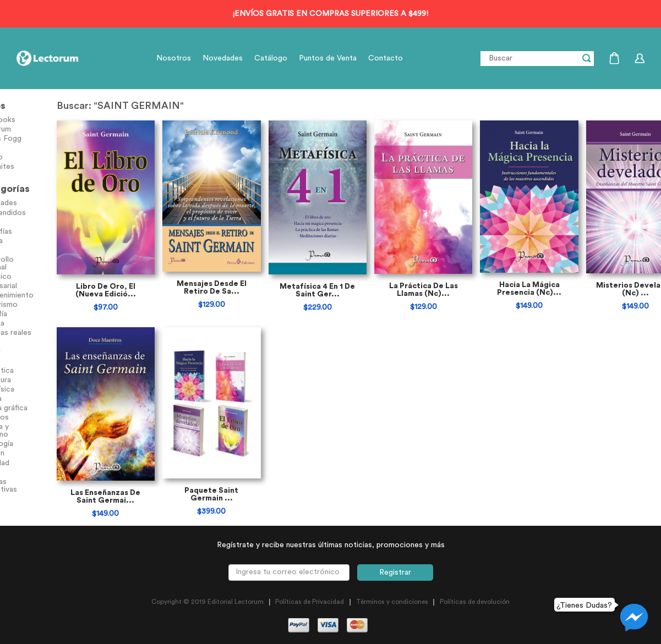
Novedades (223, 58)
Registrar (395, 580)
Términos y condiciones (392, 609)
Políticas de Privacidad (310, 609)
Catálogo (271, 58)
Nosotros (174, 58)
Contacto (386, 58)
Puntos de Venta (328, 58)
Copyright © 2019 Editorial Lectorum (207, 609)
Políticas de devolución (475, 609)
